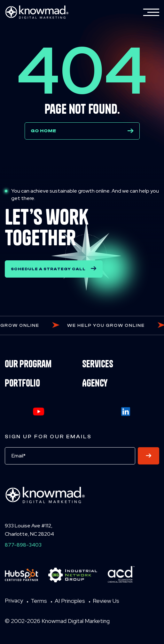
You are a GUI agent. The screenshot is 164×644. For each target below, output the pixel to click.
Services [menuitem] (98, 364)
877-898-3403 (23, 545)
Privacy (14, 600)
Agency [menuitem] (95, 383)
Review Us (106, 601)
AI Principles (70, 601)
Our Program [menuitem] (28, 364)
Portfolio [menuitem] (22, 383)
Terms (39, 601)
